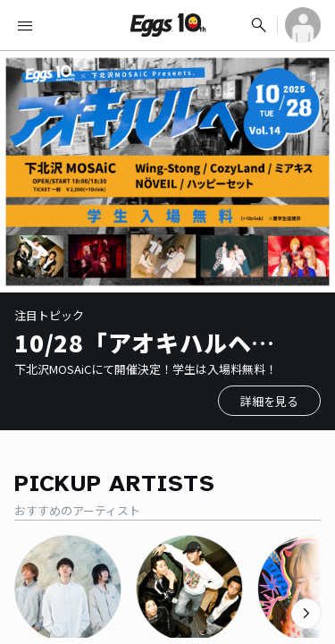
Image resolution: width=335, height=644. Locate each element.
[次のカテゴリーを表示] (306, 614)
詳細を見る (269, 401)
